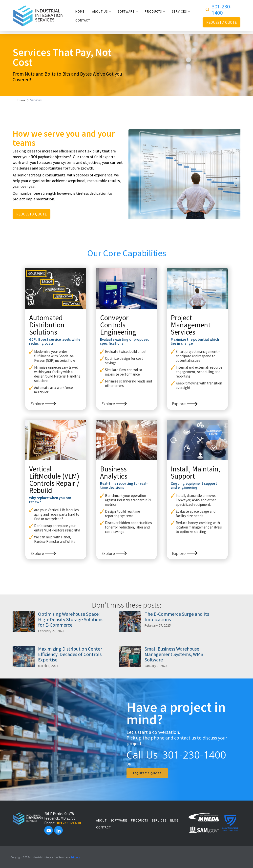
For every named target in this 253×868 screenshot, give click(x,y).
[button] (102, 12)
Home (21, 100)
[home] (38, 16)
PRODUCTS (139, 820)
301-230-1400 (222, 10)
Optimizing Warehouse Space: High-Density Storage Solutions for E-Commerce (71, 619)
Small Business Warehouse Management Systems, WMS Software (174, 654)
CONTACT (83, 20)
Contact (104, 827)
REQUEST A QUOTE (221, 22)
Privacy (75, 857)
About (101, 820)
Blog (174, 820)
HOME (80, 11)
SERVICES (159, 820)
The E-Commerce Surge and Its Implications (177, 617)
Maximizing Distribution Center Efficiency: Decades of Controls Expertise (70, 654)
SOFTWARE (119, 820)
